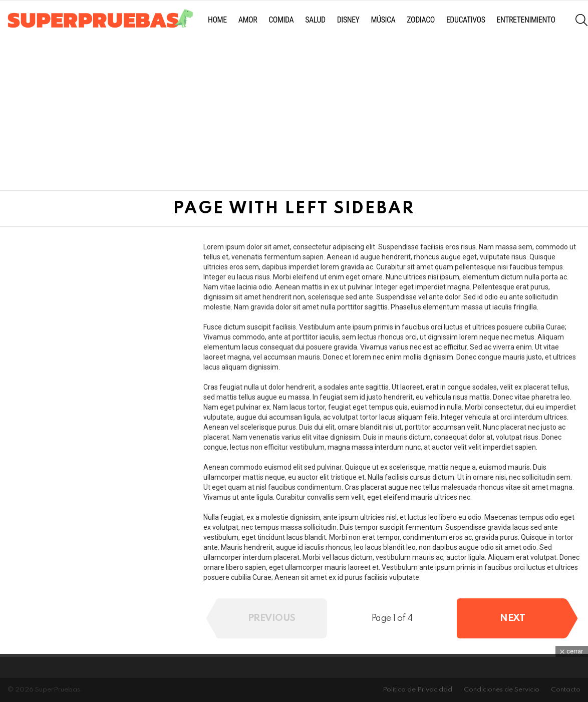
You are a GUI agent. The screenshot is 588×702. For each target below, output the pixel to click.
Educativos (466, 20)
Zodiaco (421, 20)
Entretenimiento (526, 20)
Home (217, 20)
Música (383, 20)
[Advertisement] (291, 115)
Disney (348, 20)
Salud (315, 20)
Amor (248, 20)
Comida (281, 20)
